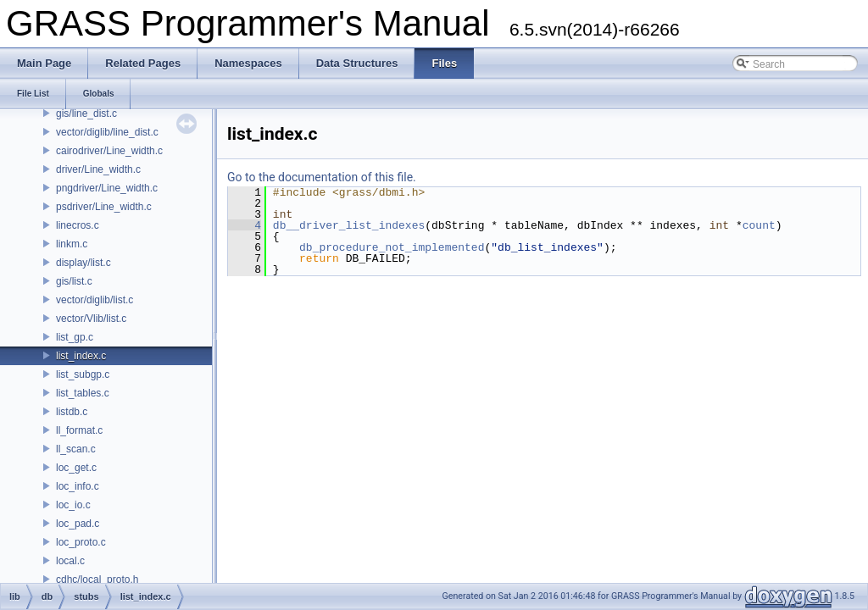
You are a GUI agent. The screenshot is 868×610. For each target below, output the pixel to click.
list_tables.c (83, 393)
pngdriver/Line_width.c (107, 188)
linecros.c (78, 225)
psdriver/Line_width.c (104, 207)
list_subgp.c (83, 374)
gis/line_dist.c (86, 114)
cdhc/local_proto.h (97, 579)
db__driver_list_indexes (349, 225)
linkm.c (72, 244)
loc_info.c (78, 486)
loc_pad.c (78, 524)
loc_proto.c (81, 542)
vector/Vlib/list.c (91, 319)
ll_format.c (79, 430)
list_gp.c (75, 337)
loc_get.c (76, 468)
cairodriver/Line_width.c (109, 151)
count (759, 225)
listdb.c (72, 412)
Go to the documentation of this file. (322, 177)
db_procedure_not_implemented (392, 247)
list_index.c (81, 356)
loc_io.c (73, 505)
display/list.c (83, 263)
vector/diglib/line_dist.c (107, 132)
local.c (70, 561)
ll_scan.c (76, 449)
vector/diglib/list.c (95, 300)
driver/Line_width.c (98, 169)
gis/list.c (74, 281)
